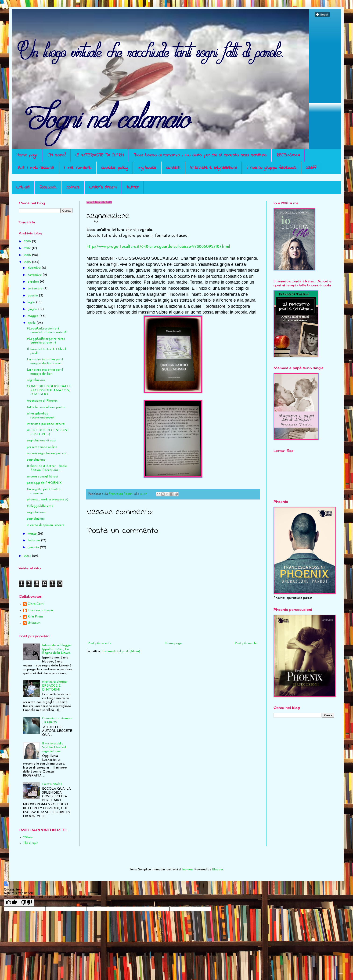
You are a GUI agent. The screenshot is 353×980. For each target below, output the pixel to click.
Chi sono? (57, 155)
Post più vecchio (247, 643)
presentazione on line (42, 447)
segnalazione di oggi (41, 441)
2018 (28, 242)
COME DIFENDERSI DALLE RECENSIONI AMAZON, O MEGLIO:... (49, 390)
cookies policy (115, 168)
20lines (73, 187)
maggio (33, 316)
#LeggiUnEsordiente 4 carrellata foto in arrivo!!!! (47, 331)
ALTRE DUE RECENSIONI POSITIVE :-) (48, 432)
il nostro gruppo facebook (271, 168)
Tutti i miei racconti (35, 168)
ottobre (34, 282)
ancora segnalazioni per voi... (48, 453)
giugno (33, 309)
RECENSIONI (288, 155)
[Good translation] (11, 903)
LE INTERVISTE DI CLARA (100, 155)
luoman (187, 870)
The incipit (30, 843)
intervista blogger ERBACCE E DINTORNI (55, 686)
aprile (32, 323)
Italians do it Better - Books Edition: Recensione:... (47, 468)
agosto (33, 296)
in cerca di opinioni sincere (46, 525)
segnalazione (36, 380)
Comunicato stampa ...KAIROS (57, 721)
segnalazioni (36, 519)
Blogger (218, 870)
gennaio (34, 547)
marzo (33, 534)
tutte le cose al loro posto (46, 407)
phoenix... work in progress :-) (48, 500)
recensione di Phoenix (42, 401)
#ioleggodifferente (40, 506)
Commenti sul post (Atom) (121, 651)
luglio (32, 302)
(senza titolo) (52, 784)
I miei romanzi (78, 168)
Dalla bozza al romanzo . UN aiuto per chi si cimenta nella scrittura (200, 155)
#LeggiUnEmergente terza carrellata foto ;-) (46, 341)
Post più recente (99, 643)
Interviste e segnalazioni (213, 168)
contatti (173, 168)
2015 (28, 262)
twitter (133, 187)
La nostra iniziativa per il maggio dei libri (45, 372)
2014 (28, 556)
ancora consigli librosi (42, 477)
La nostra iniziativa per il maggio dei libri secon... (45, 362)
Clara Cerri (36, 604)
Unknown (34, 623)
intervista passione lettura (46, 424)
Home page (27, 155)
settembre (35, 289)
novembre (35, 275)
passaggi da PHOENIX (44, 483)
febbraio (34, 541)
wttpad (23, 187)
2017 (28, 248)
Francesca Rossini (41, 610)
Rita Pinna (35, 617)
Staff (311, 168)
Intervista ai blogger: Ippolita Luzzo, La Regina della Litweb (57, 649)
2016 (28, 255)
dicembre (35, 268)
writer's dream (103, 187)
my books (147, 168)
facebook (48, 187)
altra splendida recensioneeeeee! (41, 416)
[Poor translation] (26, 903)
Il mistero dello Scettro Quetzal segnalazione (54, 748)
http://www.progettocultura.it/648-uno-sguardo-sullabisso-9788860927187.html (158, 247)
